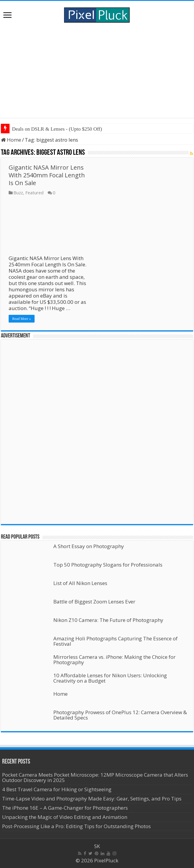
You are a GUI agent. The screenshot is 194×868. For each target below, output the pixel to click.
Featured (34, 193)
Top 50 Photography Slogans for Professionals (108, 565)
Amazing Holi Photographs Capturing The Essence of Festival (115, 641)
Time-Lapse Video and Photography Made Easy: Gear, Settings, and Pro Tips (92, 799)
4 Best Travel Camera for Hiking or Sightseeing (57, 789)
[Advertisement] (97, 70)
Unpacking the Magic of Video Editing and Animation (65, 817)
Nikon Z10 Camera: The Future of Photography (108, 620)
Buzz (18, 193)
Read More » (22, 319)
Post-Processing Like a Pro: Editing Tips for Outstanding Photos (76, 826)
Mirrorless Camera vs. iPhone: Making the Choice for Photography (114, 660)
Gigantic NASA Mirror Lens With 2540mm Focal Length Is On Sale (47, 175)
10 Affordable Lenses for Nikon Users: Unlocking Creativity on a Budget (110, 678)
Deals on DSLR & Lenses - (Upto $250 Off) (57, 129)
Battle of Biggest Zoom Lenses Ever (94, 602)
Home (11, 140)
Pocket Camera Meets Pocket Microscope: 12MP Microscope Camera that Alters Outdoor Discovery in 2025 (95, 777)
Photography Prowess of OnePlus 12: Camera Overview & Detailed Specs (120, 715)
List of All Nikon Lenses (80, 583)
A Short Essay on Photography (89, 546)
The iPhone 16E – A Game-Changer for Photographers (66, 808)
